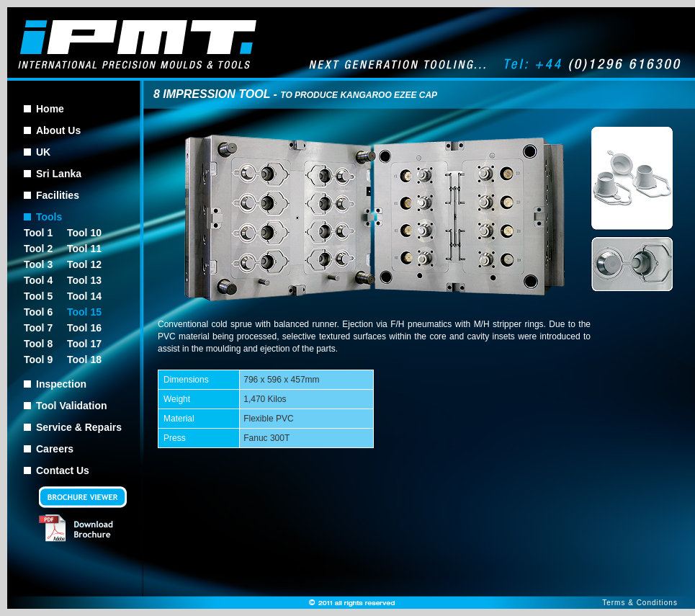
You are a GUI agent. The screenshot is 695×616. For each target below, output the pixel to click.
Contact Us (63, 470)
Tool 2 (38, 249)
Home (50, 109)
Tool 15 (84, 312)
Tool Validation (72, 406)
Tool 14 (84, 296)
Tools (49, 217)
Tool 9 (38, 360)
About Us (58, 130)
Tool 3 (38, 264)
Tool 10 (84, 233)
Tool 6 (38, 312)
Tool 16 (84, 328)
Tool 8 (38, 344)
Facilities (58, 195)
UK (43, 152)
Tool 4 (38, 280)
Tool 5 (38, 296)
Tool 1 (38, 233)
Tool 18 (84, 360)
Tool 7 (38, 328)
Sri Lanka (59, 174)
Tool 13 (84, 280)
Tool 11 (84, 249)
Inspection (61, 384)
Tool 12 (84, 264)
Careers (55, 449)
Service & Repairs (79, 427)
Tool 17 (84, 344)
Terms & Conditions (640, 603)
